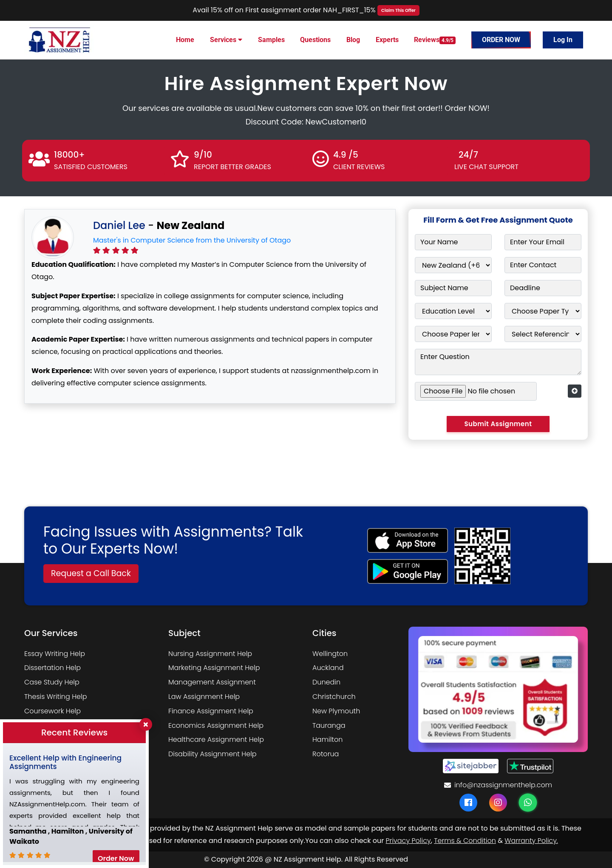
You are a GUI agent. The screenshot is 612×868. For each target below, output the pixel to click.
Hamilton (327, 739)
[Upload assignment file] (476, 391)
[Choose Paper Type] (543, 311)
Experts (387, 40)
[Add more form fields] (575, 391)
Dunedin (326, 682)
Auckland (328, 668)
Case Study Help (52, 682)
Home (185, 40)
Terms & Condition (465, 841)
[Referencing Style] (543, 334)
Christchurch (334, 697)
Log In (563, 40)
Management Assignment (212, 682)
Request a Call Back (91, 573)
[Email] (543, 242)
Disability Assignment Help (212, 754)
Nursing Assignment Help (210, 654)
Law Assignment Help (204, 697)
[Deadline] (543, 288)
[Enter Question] (498, 362)
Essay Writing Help (55, 654)
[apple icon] (407, 540)
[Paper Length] (453, 334)
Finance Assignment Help (211, 711)
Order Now (501, 40)
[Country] (453, 265)
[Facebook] (468, 803)
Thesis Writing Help (55, 697)
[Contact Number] (543, 265)
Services (226, 40)
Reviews (435, 40)
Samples (271, 40)
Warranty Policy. (531, 841)
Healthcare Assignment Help (216, 739)
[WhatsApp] (528, 803)
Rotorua (326, 754)
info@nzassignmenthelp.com (498, 785)
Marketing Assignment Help (214, 668)
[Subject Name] (453, 288)
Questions (315, 40)
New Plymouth (336, 711)
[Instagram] (498, 803)
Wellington (330, 654)
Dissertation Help (52, 668)
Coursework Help (52, 711)
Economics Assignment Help (216, 725)
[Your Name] (453, 242)
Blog (353, 40)
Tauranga (329, 725)
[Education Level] (453, 311)
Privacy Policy (408, 841)
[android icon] (407, 571)
